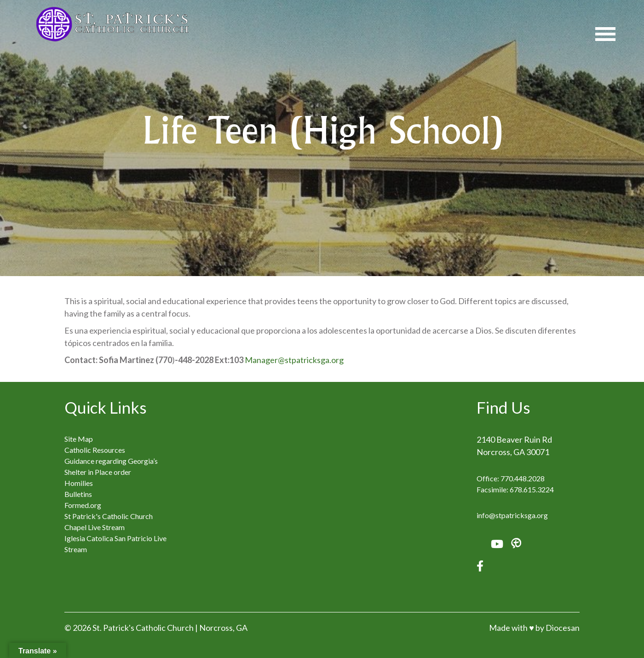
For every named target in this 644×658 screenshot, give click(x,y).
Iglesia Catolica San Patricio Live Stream (115, 544)
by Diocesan (558, 628)
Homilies (79, 483)
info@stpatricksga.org (512, 515)
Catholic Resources (95, 450)
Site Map (79, 439)
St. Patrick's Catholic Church (143, 628)
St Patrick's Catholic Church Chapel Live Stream (109, 522)
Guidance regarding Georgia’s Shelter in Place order (111, 466)
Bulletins (78, 494)
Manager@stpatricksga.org (294, 360)
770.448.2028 (523, 478)
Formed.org (83, 505)
